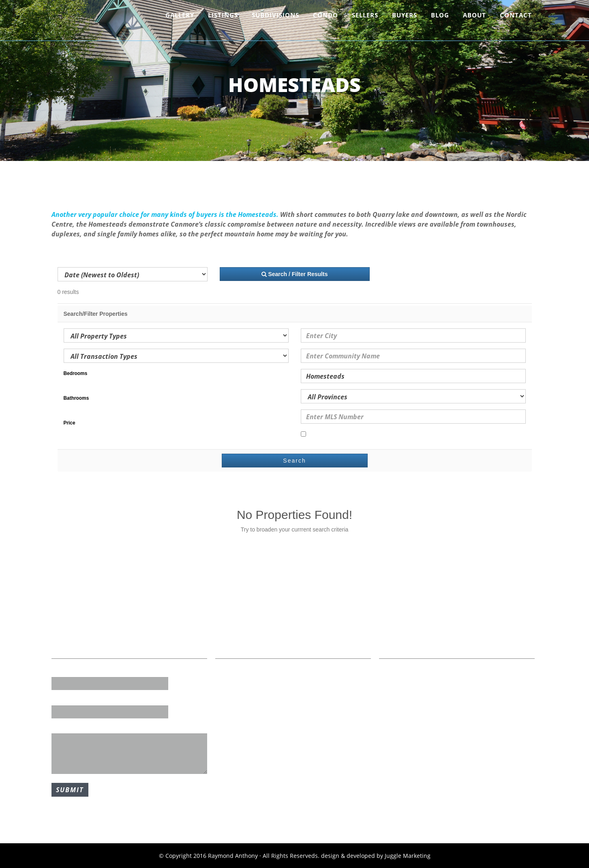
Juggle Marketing (408, 856)
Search (294, 461)
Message (64, 728)
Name (60, 671)
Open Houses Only (330, 435)
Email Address (71, 699)
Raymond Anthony (99, 22)
